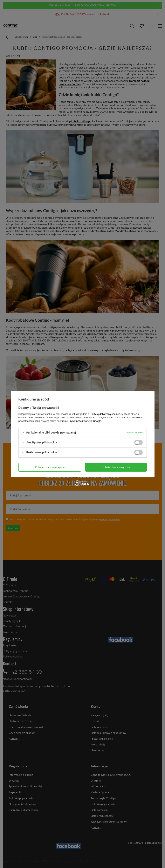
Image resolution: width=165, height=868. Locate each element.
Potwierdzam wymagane (50, 467)
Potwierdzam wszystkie (116, 467)
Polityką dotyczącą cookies (105, 414)
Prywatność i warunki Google (85, 421)
